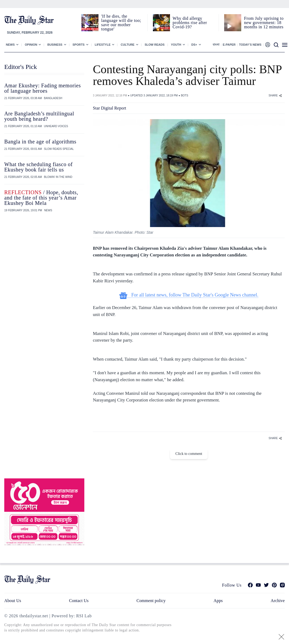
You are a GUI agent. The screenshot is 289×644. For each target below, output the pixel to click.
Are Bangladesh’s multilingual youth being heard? (39, 116)
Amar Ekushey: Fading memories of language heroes (43, 88)
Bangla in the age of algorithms (40, 142)
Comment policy (151, 601)
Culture (128, 45)
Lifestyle (103, 45)
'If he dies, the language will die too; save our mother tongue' (121, 23)
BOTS (185, 95)
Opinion (31, 45)
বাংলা (216, 45)
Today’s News (250, 45)
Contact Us (79, 601)
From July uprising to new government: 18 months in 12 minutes (264, 23)
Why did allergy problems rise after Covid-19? (190, 23)
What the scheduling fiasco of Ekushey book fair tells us (38, 167)
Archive (278, 601)
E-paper (229, 45)
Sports (79, 45)
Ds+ (194, 45)
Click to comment (189, 454)
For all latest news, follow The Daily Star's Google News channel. (189, 295)
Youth (176, 45)
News (10, 45)
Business (55, 45)
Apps (218, 601)
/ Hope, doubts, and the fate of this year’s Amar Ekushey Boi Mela (41, 198)
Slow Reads (155, 45)
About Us (13, 601)
